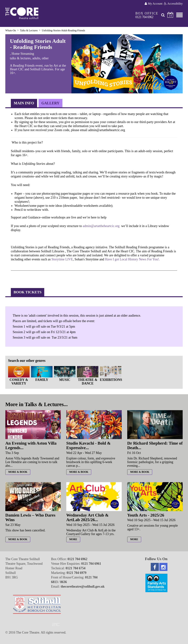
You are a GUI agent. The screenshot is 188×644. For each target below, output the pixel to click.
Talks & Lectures (29, 30)
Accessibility (173, 4)
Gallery (50, 103)
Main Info (24, 103)
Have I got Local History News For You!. (132, 259)
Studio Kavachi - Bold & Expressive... (88, 446)
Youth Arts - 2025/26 (146, 515)
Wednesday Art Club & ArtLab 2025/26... (87, 517)
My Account (154, 4)
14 (170, 16)
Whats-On (11, 30)
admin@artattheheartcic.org (101, 226)
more (73, 539)
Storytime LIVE (62, 259)
